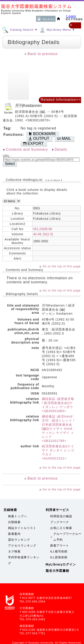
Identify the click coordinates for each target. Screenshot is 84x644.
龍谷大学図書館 (57, 571)
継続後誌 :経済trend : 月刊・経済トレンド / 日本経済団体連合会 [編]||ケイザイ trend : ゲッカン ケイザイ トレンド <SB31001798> (58, 429)
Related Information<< (61, 100)
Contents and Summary (27, 149)
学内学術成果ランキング (24, 560)
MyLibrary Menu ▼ (57, 30)
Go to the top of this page (62, 266)
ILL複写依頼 (59, 551)
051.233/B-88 (43, 229)
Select (10, 164)
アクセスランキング (22, 546)
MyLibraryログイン (61, 564)
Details (61, 149)
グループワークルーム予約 (67, 537)
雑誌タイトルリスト (22, 528)
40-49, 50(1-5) (43, 234)
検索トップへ (17, 516)
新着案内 (14, 534)
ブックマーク (60, 522)
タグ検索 (14, 551)
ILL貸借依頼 (59, 557)
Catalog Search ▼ (20, 30)
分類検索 (14, 522)
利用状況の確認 (61, 516)
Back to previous (43, 54)
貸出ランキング (19, 540)
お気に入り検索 (61, 528)
